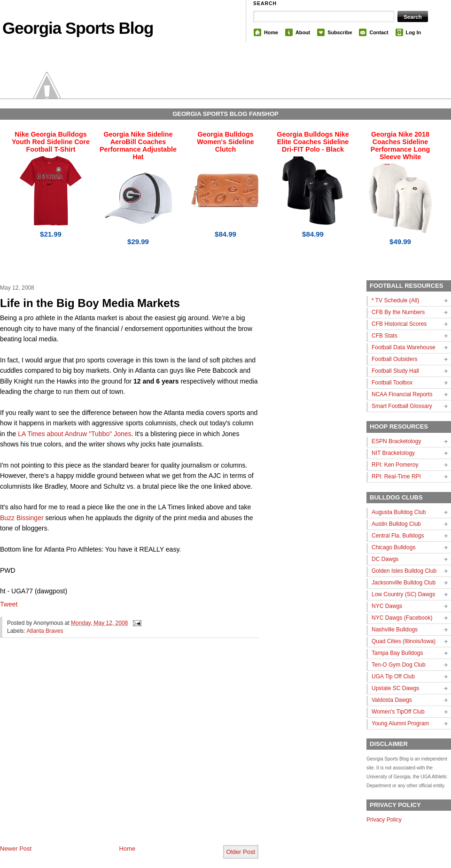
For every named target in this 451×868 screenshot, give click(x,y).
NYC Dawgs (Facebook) (402, 618)
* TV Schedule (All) (395, 300)
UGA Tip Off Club (393, 676)
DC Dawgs (385, 559)
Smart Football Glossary (402, 406)
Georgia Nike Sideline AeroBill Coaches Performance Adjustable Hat (138, 146)
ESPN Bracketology (396, 441)
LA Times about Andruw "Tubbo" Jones (74, 434)
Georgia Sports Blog (78, 28)
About (303, 32)
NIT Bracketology (393, 453)
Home (271, 32)
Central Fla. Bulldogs (398, 536)
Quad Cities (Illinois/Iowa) (404, 641)
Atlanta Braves (45, 631)
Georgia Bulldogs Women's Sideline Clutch (225, 142)
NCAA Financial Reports (402, 394)
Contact (379, 32)
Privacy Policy (384, 820)
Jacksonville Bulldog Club (404, 583)
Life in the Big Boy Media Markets (90, 303)
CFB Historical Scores (399, 324)
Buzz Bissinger (22, 518)
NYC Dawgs (387, 606)
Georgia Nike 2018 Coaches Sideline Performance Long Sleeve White (400, 146)
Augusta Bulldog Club (399, 512)
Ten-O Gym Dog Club (399, 665)
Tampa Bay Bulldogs (397, 653)
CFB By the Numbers (398, 312)
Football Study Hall (395, 371)
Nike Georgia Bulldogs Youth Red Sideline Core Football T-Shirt (51, 142)
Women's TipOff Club (398, 712)
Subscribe (340, 32)
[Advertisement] (89, 749)
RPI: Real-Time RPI (396, 476)
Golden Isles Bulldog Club (404, 571)
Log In (413, 32)
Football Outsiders (394, 359)
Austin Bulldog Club (396, 524)
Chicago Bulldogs (393, 547)
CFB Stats (385, 336)
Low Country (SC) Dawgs (403, 594)
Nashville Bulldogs (395, 630)
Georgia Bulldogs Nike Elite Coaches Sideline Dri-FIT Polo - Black (313, 142)
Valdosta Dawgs (392, 700)
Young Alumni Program (400, 723)
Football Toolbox (392, 383)
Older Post (241, 852)
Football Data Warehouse (404, 347)
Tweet (9, 604)
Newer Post (16, 849)
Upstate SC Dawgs (395, 688)
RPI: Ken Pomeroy (395, 465)
